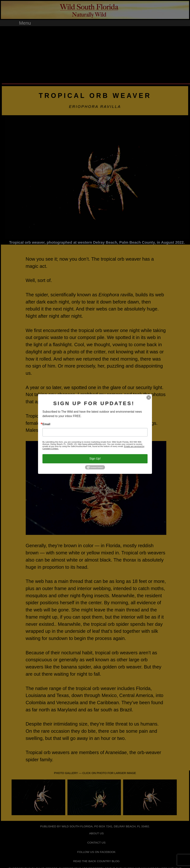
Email (46, 424)
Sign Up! (95, 459)
